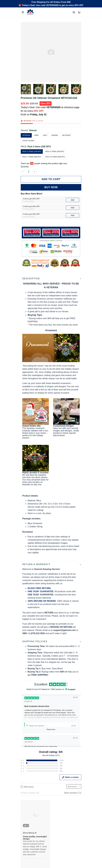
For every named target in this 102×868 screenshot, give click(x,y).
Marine (55, 126)
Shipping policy (28, 824)
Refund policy (27, 828)
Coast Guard (28, 131)
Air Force (66, 126)
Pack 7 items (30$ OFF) (32, 148)
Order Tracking (28, 784)
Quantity (25, 154)
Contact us (26, 788)
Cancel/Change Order (31, 802)
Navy (45, 126)
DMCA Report (51, 866)
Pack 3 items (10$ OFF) (39, 137)
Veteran (33, 121)
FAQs (23, 793)
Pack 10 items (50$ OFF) (55, 148)
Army (37, 126)
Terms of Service (29, 819)
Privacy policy (27, 815)
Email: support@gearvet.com (34, 767)
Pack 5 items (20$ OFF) (55, 142)
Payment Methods (29, 797)
